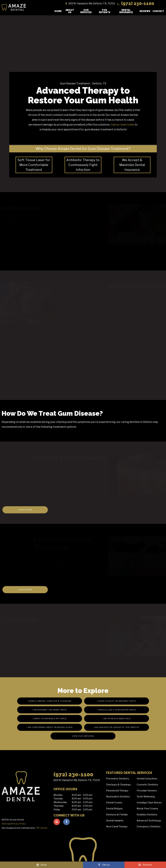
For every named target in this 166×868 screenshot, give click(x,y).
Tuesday (58, 799)
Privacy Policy (19, 824)
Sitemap (6, 824)
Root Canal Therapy (117, 827)
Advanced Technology (149, 821)
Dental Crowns (114, 803)
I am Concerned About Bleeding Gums (50, 727)
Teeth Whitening (146, 797)
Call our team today (122, 125)
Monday (58, 795)
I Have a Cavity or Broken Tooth (117, 701)
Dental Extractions (147, 779)
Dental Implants (115, 821)
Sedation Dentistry (147, 815)
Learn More (25, 510)
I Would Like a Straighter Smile (116, 710)
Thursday (59, 806)
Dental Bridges (114, 809)
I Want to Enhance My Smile (50, 719)
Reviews (145, 11)
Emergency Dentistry (149, 827)
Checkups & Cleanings (118, 785)
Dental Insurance (126, 11)
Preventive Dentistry (118, 779)
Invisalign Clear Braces (149, 803)
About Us (70, 11)
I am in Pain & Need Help (116, 719)
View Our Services (83, 736)
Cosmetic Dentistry (147, 785)
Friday (57, 810)
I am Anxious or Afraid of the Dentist (116, 727)
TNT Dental (41, 828)
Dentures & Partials (117, 815)
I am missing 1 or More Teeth (49, 710)
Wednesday (60, 802)
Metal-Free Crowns (147, 809)
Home (58, 11)
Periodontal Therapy (117, 791)
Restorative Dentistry (118, 797)
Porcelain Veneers (147, 791)
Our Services (86, 11)
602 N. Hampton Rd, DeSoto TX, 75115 (77, 780)
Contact (158, 11)
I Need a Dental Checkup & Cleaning (50, 701)
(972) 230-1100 (135, 3)
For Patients (105, 11)
